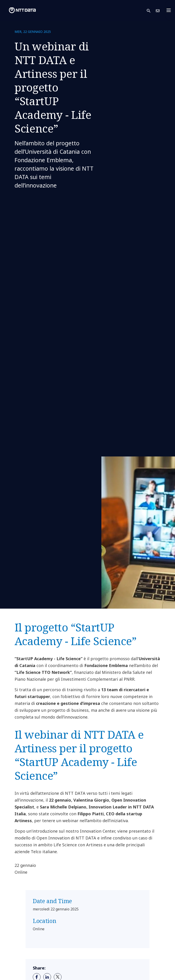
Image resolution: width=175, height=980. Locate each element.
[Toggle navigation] (170, 10)
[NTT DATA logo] (19, 10)
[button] (151, 10)
